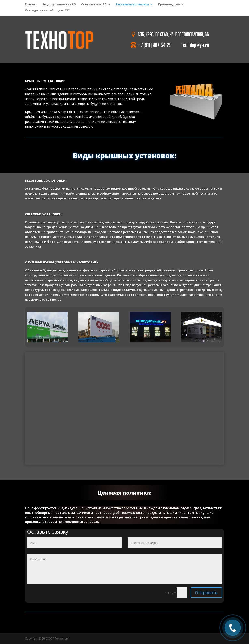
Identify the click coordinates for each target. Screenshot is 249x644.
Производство (169, 5)
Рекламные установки (132, 5)
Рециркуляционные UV (59, 5)
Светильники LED (94, 5)
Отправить (206, 592)
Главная (31, 5)
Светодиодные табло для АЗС (47, 11)
